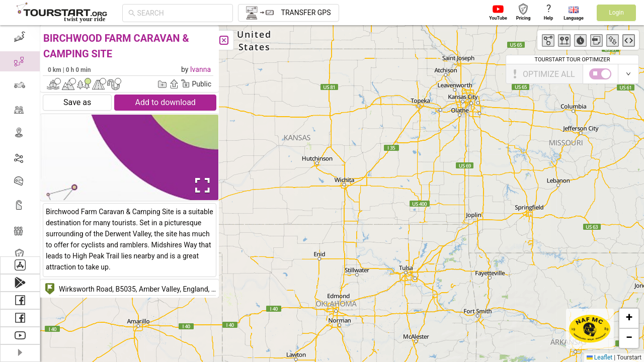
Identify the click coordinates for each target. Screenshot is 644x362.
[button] (629, 318)
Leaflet (599, 357)
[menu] (20, 141)
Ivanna (200, 69)
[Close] (224, 40)
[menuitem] (20, 37)
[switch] (600, 74)
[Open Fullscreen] (200, 186)
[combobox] (182, 13)
